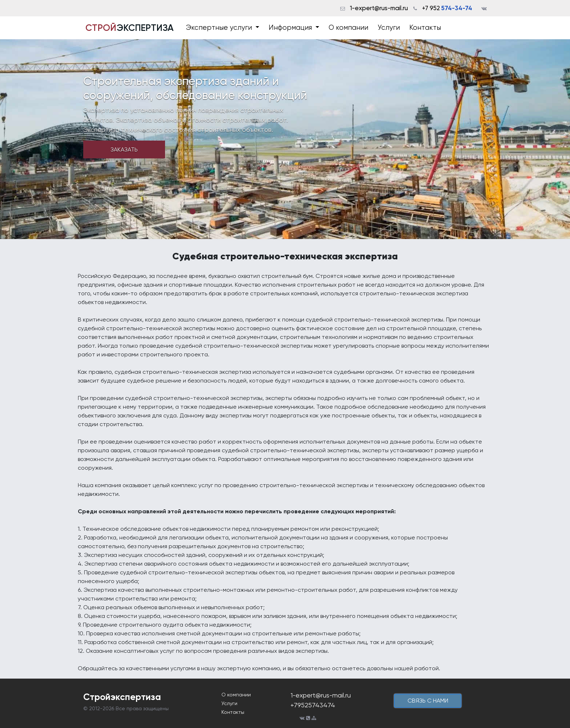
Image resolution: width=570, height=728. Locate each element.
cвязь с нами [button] (428, 701)
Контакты (425, 28)
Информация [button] (291, 28)
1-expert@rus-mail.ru (379, 8)
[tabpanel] (285, 139)
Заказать (124, 149)
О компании (348, 28)
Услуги (389, 28)
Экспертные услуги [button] (220, 28)
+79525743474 (313, 705)
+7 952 (447, 8)
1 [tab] (193, 211)
